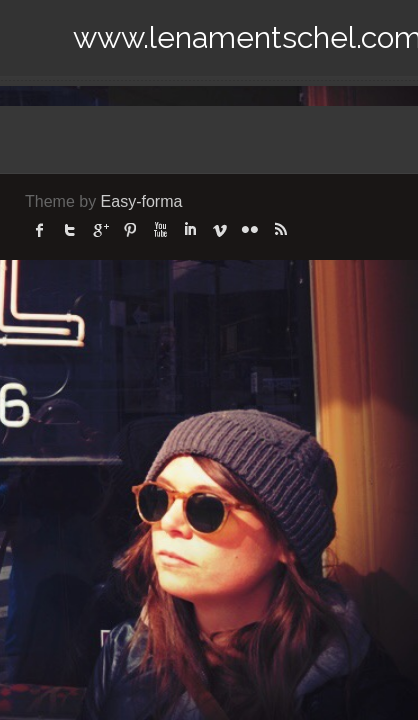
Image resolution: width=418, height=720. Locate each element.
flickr (250, 230)
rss (280, 230)
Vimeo (220, 230)
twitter (70, 230)
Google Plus (100, 230)
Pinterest (130, 230)
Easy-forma (142, 201)
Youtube (160, 230)
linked (190, 230)
